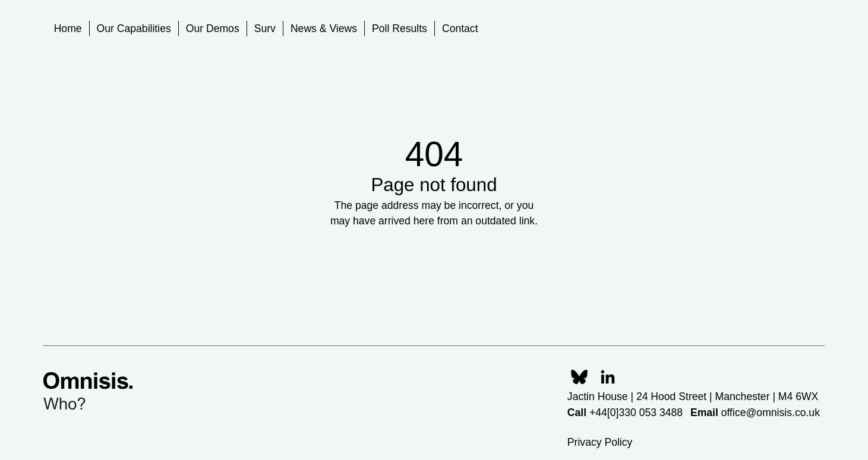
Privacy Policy (600, 442)
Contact (460, 28)
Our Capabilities (134, 28)
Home (68, 28)
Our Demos (213, 28)
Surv (265, 28)
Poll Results (400, 28)
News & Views (324, 28)
